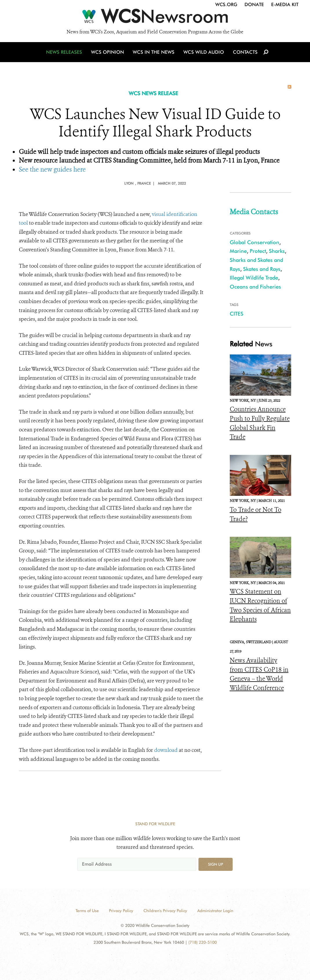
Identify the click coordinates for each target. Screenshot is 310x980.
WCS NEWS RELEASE (153, 93)
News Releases (65, 53)
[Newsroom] (155, 18)
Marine (238, 251)
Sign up (216, 864)
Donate (254, 4)
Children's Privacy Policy (165, 911)
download (166, 750)
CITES (237, 314)
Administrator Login (215, 911)
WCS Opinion (108, 53)
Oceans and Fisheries (255, 287)
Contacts (244, 53)
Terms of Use (87, 911)
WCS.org (226, 4)
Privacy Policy (121, 911)
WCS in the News (154, 53)
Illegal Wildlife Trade (254, 278)
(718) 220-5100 (203, 942)
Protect (258, 251)
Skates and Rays (262, 269)
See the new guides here (52, 169)
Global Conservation (255, 242)
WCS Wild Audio (204, 53)
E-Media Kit (285, 4)
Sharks (277, 251)
